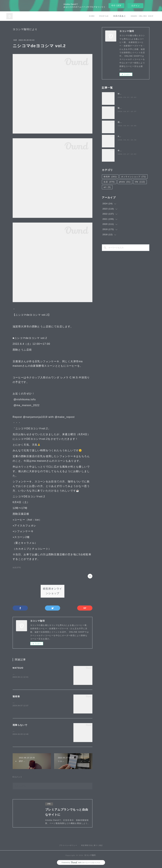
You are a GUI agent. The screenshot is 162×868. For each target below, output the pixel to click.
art (107, 187)
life (140, 182)
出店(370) (17, 568)
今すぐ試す (116, 5)
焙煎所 (110, 177)
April (120, 136)
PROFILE (104, 16)
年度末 (121, 151)
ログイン (135, 6)
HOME (92, 16)
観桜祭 (16, 696)
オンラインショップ (134, 177)
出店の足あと (120, 16)
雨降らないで (20, 725)
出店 (15, 40)
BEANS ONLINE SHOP (142, 16)
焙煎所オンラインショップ (53, 591)
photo (125, 182)
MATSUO (18, 668)
